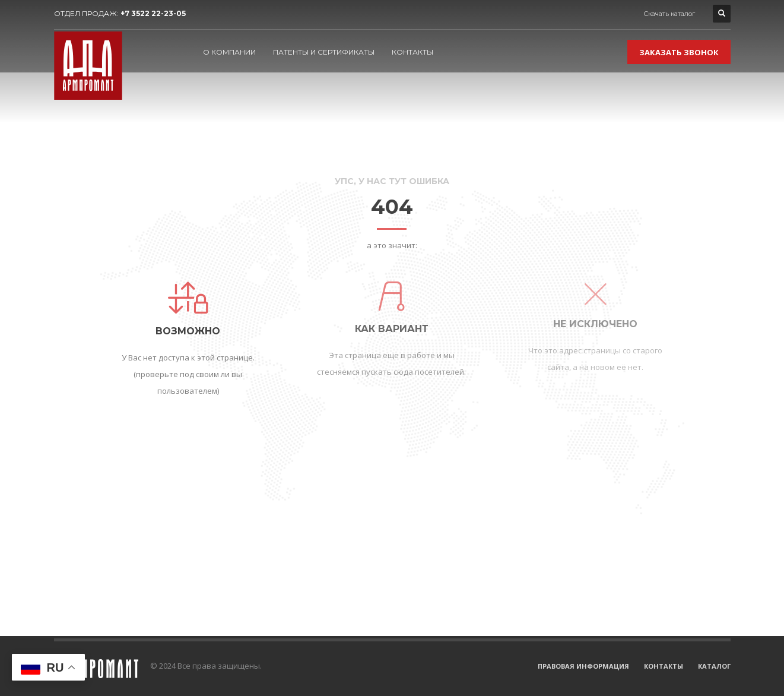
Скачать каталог (669, 14)
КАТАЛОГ (714, 666)
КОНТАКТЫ (664, 666)
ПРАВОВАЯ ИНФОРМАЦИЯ (583, 666)
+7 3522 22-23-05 (153, 13)
